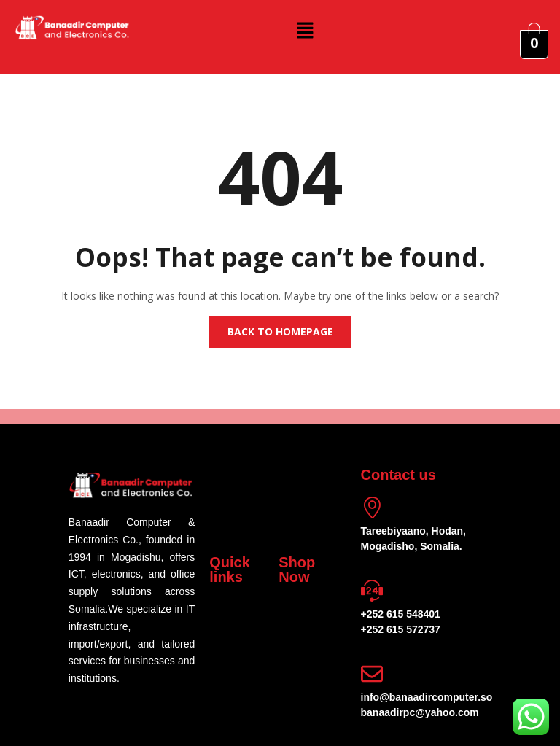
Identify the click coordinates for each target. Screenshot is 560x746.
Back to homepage (280, 331)
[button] (305, 30)
